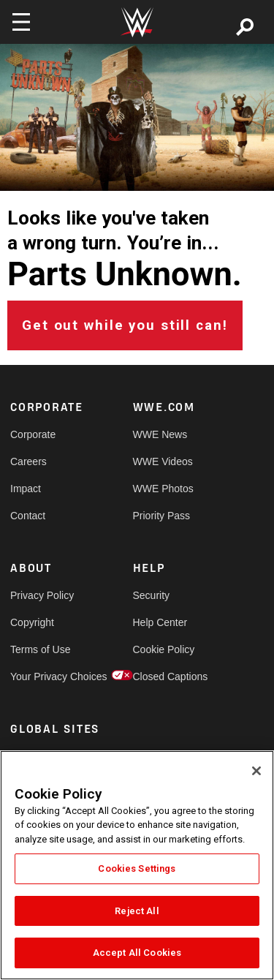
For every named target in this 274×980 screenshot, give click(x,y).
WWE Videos (163, 461)
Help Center (160, 622)
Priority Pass (162, 516)
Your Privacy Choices (41, 676)
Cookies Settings (137, 868)
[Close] (256, 771)
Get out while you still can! (125, 325)
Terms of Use (40, 649)
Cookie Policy (164, 649)
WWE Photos (163, 489)
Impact (26, 489)
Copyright (32, 622)
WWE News (160, 434)
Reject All (137, 911)
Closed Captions (164, 676)
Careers (28, 461)
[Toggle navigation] (21, 22)
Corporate (33, 434)
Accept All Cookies (137, 953)
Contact (28, 516)
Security (152, 595)
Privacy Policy (41, 595)
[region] (137, 865)
